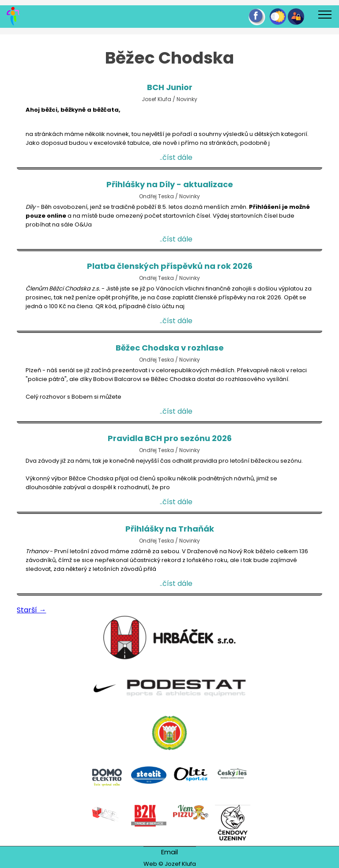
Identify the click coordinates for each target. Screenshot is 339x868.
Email (169, 852)
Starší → (31, 611)
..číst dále (176, 159)
